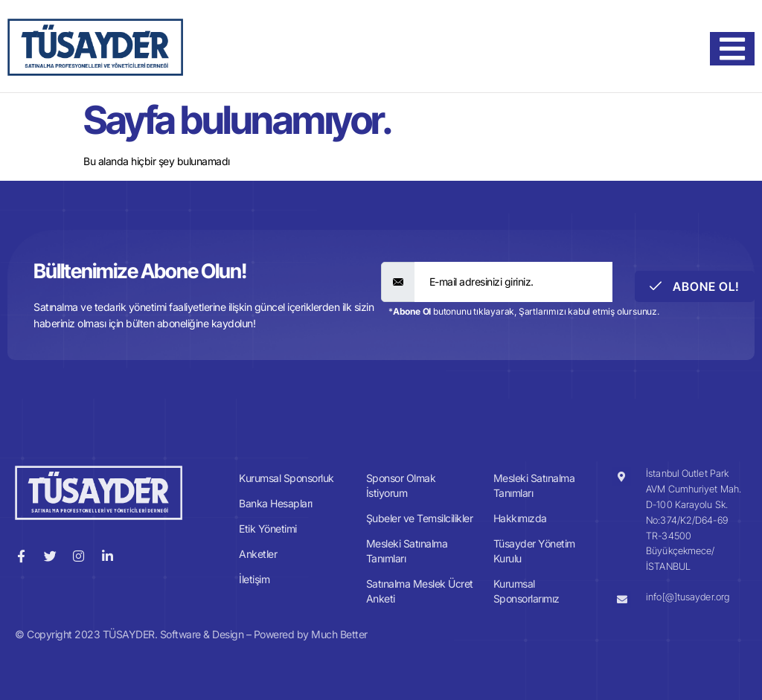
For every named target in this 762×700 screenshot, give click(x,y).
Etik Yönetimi (268, 529)
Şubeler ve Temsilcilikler (420, 518)
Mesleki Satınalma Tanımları (407, 551)
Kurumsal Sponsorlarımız (526, 591)
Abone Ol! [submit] (695, 286)
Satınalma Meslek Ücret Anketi (420, 591)
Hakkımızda (520, 518)
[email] (514, 282)
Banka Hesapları (276, 503)
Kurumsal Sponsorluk (286, 478)
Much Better (339, 634)
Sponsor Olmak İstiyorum (401, 485)
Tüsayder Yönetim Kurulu (534, 551)
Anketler (258, 554)
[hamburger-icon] (732, 49)
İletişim (254, 579)
